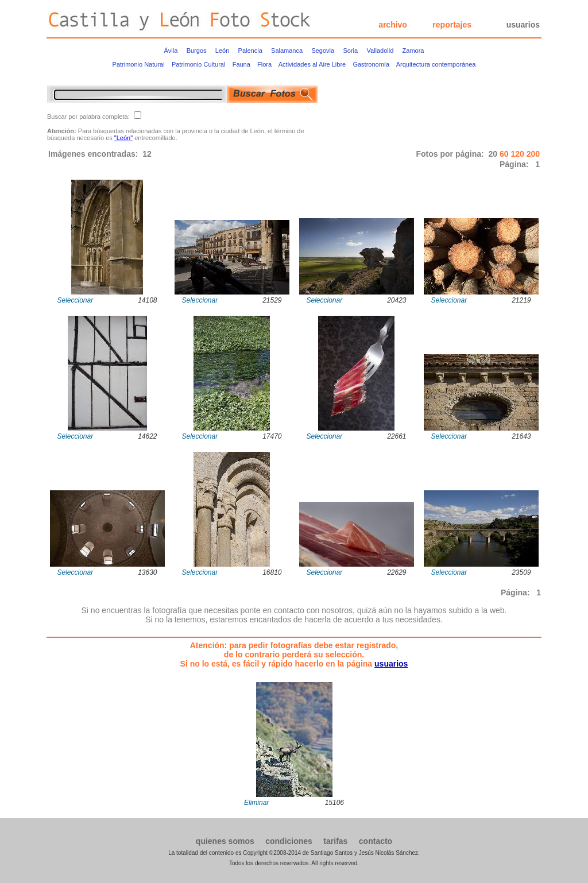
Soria (350, 51)
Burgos (197, 51)
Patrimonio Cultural (199, 64)
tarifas (335, 841)
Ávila (171, 51)
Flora (264, 64)
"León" (123, 138)
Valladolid (380, 51)
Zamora (413, 51)
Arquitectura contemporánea (436, 64)
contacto (376, 841)
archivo (393, 25)
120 (518, 154)
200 (533, 154)
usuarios (523, 25)
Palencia (250, 51)
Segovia (323, 51)
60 (505, 154)
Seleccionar (76, 300)
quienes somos (225, 841)
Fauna (241, 64)
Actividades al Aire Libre (312, 64)
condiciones (289, 841)
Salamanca (287, 51)
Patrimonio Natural (139, 64)
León (222, 51)
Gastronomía (371, 64)
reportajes (452, 25)
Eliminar (256, 803)
